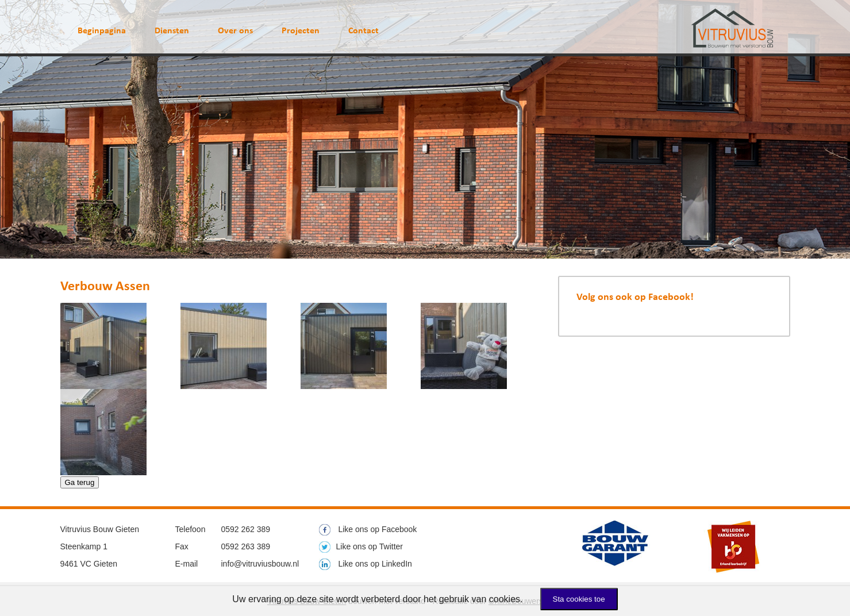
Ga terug (80, 482)
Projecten (301, 31)
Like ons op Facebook (368, 529)
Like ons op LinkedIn (366, 564)
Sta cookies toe (579, 599)
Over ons (235, 31)
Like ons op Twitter (361, 546)
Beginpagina (102, 31)
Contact (364, 31)
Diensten (172, 31)
